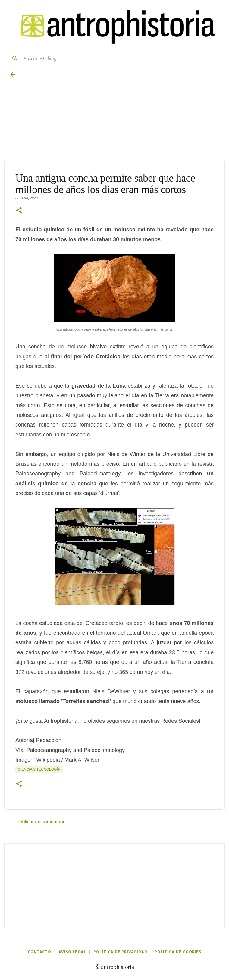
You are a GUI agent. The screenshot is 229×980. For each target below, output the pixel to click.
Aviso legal (72, 952)
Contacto (40, 952)
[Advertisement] (114, 886)
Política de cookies (178, 952)
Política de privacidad (120, 952)
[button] (19, 211)
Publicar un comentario (41, 822)
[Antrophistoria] (114, 27)
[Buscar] (13, 59)
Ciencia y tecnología (39, 769)
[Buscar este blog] (121, 59)
